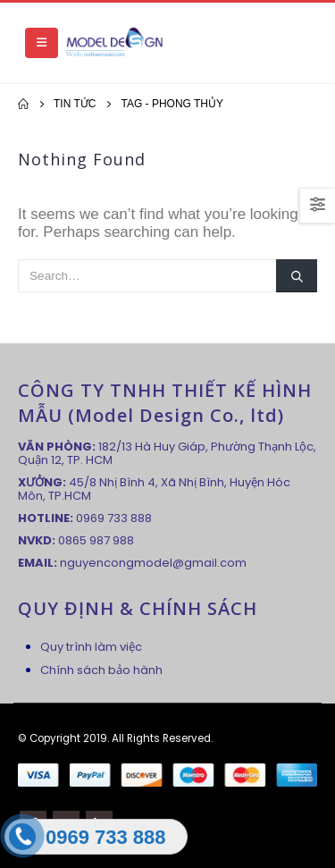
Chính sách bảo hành (101, 670)
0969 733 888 (114, 518)
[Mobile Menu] (42, 43)
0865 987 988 (96, 540)
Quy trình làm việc (91, 647)
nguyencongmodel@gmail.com (153, 563)
